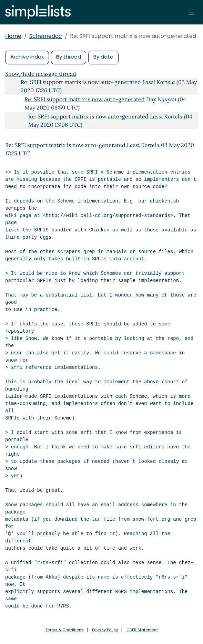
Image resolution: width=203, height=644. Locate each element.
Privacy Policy (105, 630)
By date (103, 57)
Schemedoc (46, 36)
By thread (69, 57)
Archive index (27, 57)
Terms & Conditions (65, 630)
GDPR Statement (142, 630)
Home (13, 36)
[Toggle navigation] (192, 12)
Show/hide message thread (41, 74)
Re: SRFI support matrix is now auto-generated (85, 99)
